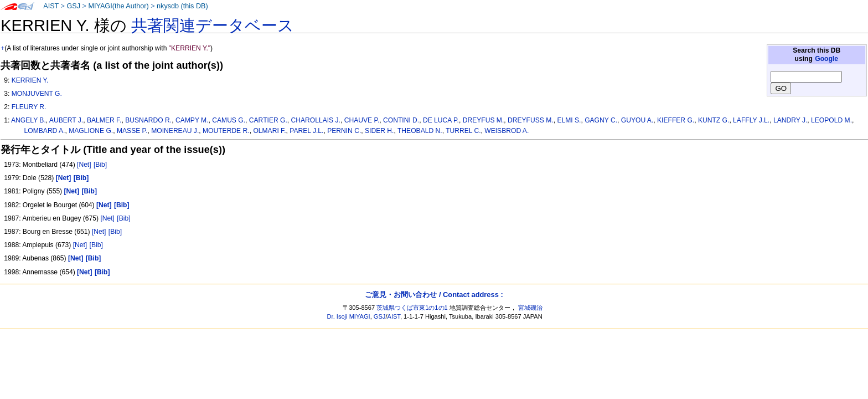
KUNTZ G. (714, 120)
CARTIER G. (268, 120)
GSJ (73, 6)
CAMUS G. (229, 120)
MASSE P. (132, 131)
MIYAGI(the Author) (118, 6)
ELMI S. (569, 120)
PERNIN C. (344, 131)
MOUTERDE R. (226, 131)
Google (826, 59)
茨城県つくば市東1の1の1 (412, 308)
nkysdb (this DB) (182, 6)
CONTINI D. (401, 120)
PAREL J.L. (306, 131)
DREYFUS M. (484, 120)
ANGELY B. (29, 120)
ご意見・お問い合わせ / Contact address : (434, 295)
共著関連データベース (213, 25)
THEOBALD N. (420, 131)
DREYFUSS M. (531, 120)
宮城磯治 (530, 308)
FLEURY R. (29, 107)
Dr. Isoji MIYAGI (349, 316)
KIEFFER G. (676, 120)
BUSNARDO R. (148, 120)
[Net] (84, 165)
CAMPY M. (192, 120)
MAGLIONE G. (91, 131)
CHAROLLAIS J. (316, 120)
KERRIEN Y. (30, 80)
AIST (51, 6)
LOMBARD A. (45, 131)
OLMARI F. (269, 131)
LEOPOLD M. (831, 120)
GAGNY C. (601, 120)
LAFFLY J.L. (751, 120)
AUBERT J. (66, 120)
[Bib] (100, 165)
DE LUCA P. (441, 120)
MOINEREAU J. (175, 131)
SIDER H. (379, 131)
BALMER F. (104, 120)
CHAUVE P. (362, 120)
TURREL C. (463, 131)
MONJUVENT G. (37, 94)
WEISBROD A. (507, 131)
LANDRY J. (790, 120)
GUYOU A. (637, 120)
